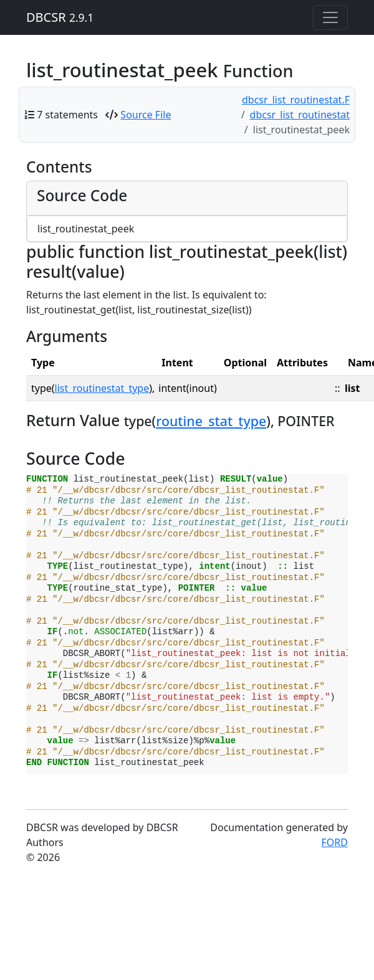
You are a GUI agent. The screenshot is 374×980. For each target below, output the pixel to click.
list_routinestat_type (102, 388)
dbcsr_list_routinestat (300, 115)
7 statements (67, 115)
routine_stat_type (211, 421)
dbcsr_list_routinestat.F (296, 100)
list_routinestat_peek (86, 229)
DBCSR (60, 17)
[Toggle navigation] (330, 17)
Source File (146, 115)
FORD (335, 842)
